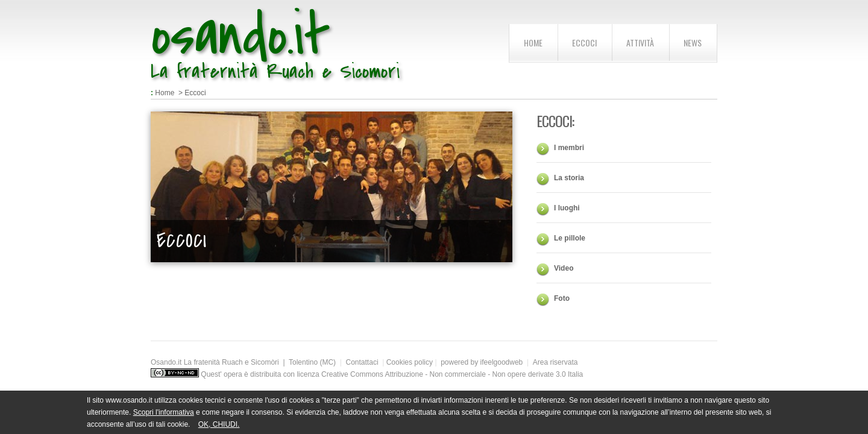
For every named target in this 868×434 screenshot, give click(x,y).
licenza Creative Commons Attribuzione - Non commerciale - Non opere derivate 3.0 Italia (440, 374)
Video (564, 268)
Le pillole (570, 238)
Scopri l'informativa (164, 412)
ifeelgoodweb (504, 362)
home (533, 42)
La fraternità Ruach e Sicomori (275, 71)
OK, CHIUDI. (219, 424)
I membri (569, 148)
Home (165, 93)
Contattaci (362, 362)
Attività (640, 42)
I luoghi (567, 208)
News (693, 42)
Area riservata (555, 362)
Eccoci (584, 42)
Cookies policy (410, 362)
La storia (569, 178)
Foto (562, 298)
